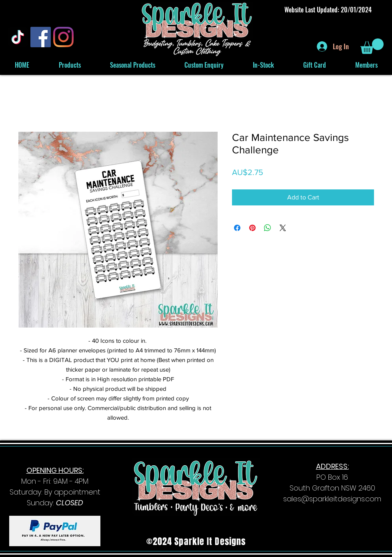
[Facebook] (41, 37)
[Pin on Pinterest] (252, 228)
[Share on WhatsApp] (268, 228)
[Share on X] (283, 228)
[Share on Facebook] (237, 228)
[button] (372, 46)
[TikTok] (18, 37)
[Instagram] (63, 37)
